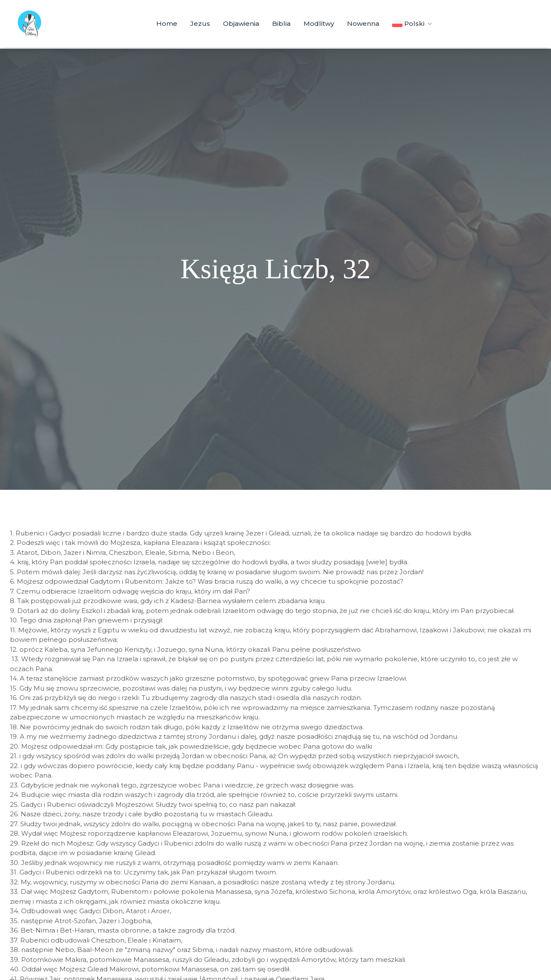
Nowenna (363, 23)
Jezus (200, 23)
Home (167, 23)
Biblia (281, 23)
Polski (413, 24)
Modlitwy (319, 23)
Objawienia (241, 23)
